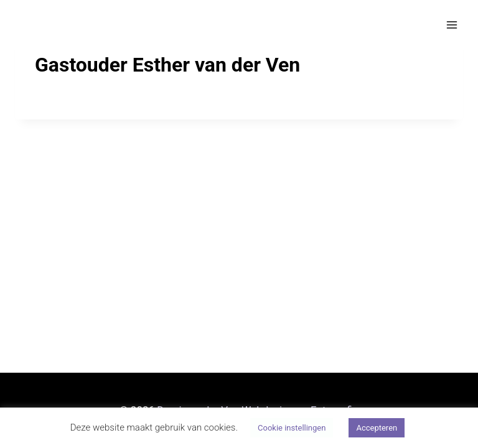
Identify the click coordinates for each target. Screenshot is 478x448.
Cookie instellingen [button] (292, 428)
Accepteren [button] (377, 428)
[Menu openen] (452, 25)
